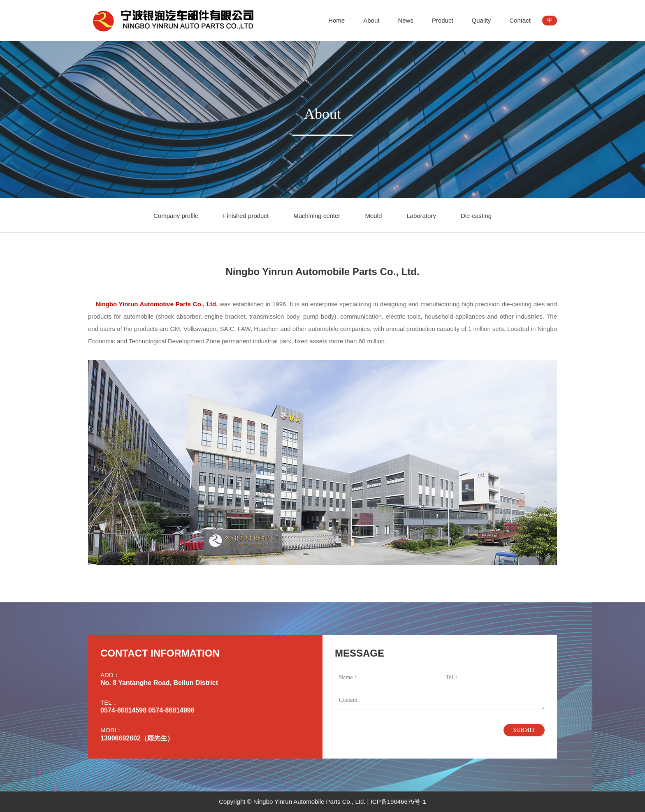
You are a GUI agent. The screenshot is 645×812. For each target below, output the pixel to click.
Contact (520, 20)
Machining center (317, 216)
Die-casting (476, 216)
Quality (481, 20)
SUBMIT (524, 730)
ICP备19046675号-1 (398, 802)
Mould (373, 216)
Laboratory (421, 216)
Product (443, 20)
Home (336, 20)
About (371, 20)
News (406, 20)
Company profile (176, 216)
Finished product (246, 216)
